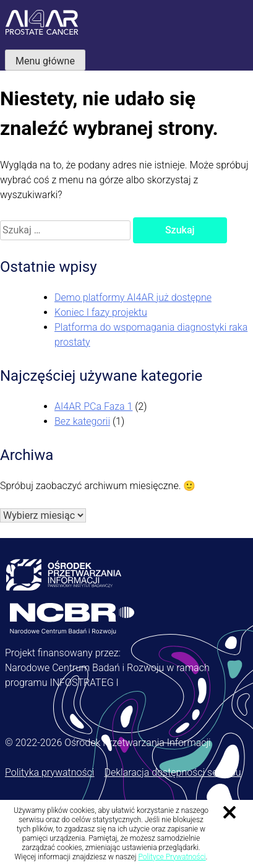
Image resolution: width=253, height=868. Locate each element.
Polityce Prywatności (172, 857)
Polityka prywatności (49, 772)
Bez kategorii (82, 421)
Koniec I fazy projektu (101, 312)
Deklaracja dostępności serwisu (172, 772)
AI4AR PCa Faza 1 (93, 406)
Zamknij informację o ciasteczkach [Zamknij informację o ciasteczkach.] (229, 812)
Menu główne (45, 61)
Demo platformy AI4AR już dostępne (133, 297)
